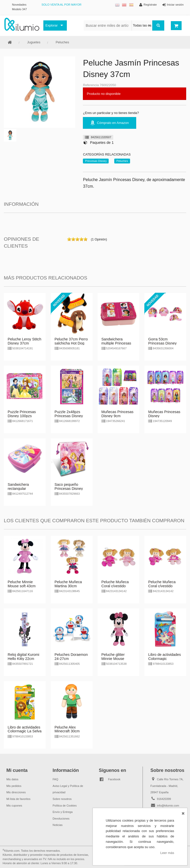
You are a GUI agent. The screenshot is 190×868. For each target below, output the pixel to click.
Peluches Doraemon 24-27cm (71, 657)
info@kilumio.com (168, 806)
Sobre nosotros (62, 799)
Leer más (167, 853)
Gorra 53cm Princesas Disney (162, 341)
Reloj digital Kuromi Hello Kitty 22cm (23, 657)
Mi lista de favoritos (18, 799)
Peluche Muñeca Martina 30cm (68, 584)
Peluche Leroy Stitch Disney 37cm (24, 341)
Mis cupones (14, 806)
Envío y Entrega (62, 812)
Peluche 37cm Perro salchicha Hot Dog (71, 341)
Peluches (62, 42)
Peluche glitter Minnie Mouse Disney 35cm (113, 659)
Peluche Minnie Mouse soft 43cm (22, 584)
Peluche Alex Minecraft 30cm (67, 729)
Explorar (52, 25)
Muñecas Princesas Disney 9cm (118, 414)
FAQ (55, 779)
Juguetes (34, 42)
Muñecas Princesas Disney (164, 414)
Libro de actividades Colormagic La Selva (25, 729)
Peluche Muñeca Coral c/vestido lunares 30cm (162, 586)
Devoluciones (61, 819)
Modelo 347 (19, 9)
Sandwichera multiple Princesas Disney (116, 343)
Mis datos (12, 779)
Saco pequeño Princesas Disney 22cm (69, 489)
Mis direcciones (16, 792)
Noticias (58, 825)
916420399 (164, 799)
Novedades (19, 5)
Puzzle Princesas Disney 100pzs (22, 414)
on (69, 239)
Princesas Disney (96, 161)
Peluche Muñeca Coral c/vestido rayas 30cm (115, 586)
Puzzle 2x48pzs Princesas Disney (69, 414)
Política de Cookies (65, 806)
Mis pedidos (14, 786)
